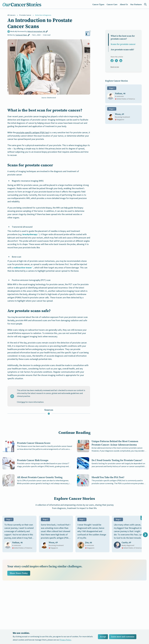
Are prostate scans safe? (122, 50)
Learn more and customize (123, 637)
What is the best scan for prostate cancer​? (123, 37)
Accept (103, 637)
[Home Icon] (22, 4)
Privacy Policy (65, 640)
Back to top (115, 67)
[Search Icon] (145, 4)
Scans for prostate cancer (123, 44)
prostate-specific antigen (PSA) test (33, 133)
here (23, 402)
